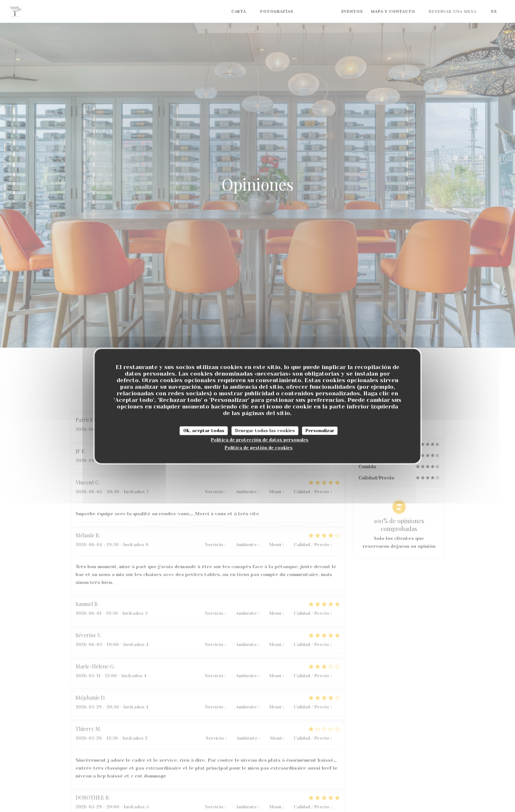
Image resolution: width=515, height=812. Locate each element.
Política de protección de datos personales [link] (260, 440)
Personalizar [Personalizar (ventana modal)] (320, 431)
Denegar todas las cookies (265, 431)
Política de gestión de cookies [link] (259, 448)
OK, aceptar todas (204, 431)
